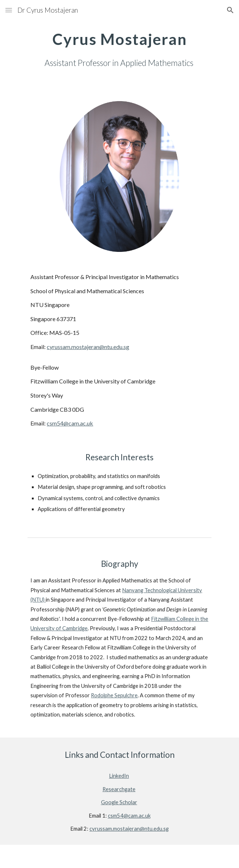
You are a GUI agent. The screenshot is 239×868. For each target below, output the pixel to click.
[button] (9, 10)
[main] (119, 49)
